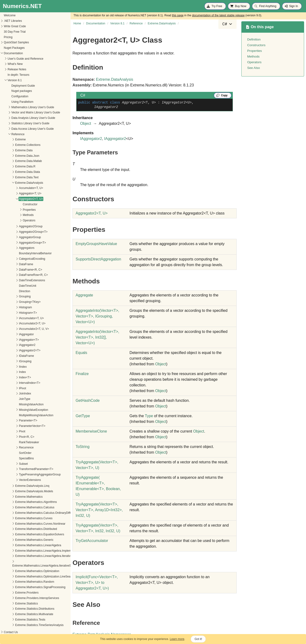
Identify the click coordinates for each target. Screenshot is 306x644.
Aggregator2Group (15, 226)
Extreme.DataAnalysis (115, 79)
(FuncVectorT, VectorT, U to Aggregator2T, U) (97, 583)
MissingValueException (18, 410)
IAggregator (11, 334)
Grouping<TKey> (14, 302)
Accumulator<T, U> (15, 188)
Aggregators (11, 248)
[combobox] (227, 24)
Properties (14, 210)
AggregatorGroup (14, 237)
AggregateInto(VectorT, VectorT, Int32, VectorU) (97, 337)
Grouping (9, 296)
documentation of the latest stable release (218, 15)
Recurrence (11, 447)
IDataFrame (11, 356)
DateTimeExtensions (16, 280)
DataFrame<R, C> (15, 270)
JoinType (9, 399)
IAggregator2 (11, 345)
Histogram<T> (12, 313)
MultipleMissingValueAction (20, 415)
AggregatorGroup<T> (17, 243)
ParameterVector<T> (16, 426)
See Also (254, 68)
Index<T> (9, 377)
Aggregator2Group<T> (18, 232)
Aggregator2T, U (92, 213)
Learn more (177, 639)
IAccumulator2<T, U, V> (18, 329)
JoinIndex (9, 394)
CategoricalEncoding (16, 259)
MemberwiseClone (91, 431)
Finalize (82, 374)
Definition (254, 39)
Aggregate (84, 295)
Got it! (198, 639)
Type (149, 416)
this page (178, 15)
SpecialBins (11, 458)
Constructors (256, 45)
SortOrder (10, 453)
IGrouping (10, 361)
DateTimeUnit (12, 286)
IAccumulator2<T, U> (17, 323)
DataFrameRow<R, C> (18, 275)
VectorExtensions (14, 480)
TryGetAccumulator (92, 541)
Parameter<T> (12, 420)
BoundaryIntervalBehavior (20, 253)
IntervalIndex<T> (14, 383)
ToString (83, 447)
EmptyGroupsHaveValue (96, 244)
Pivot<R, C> (11, 437)
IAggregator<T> (13, 340)
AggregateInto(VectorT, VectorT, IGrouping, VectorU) (97, 316)
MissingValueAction (16, 404)
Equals (81, 353)
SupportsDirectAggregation (98, 259)
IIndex (7, 367)
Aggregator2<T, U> (15, 199)
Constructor (14, 204)
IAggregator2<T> (14, 350)
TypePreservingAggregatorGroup (24, 474)
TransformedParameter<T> (20, 469)
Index (7, 372)
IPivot (7, 388)
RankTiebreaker (13, 442)
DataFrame (10, 264)
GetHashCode (88, 400)
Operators (13, 220)
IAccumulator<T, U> (16, 318)
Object (85, 123)
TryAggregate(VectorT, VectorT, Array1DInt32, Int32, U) (99, 510)
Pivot (7, 431)
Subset (8, 464)
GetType (83, 416)
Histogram (10, 307)
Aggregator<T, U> (15, 193)
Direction (9, 291)
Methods (13, 215)
